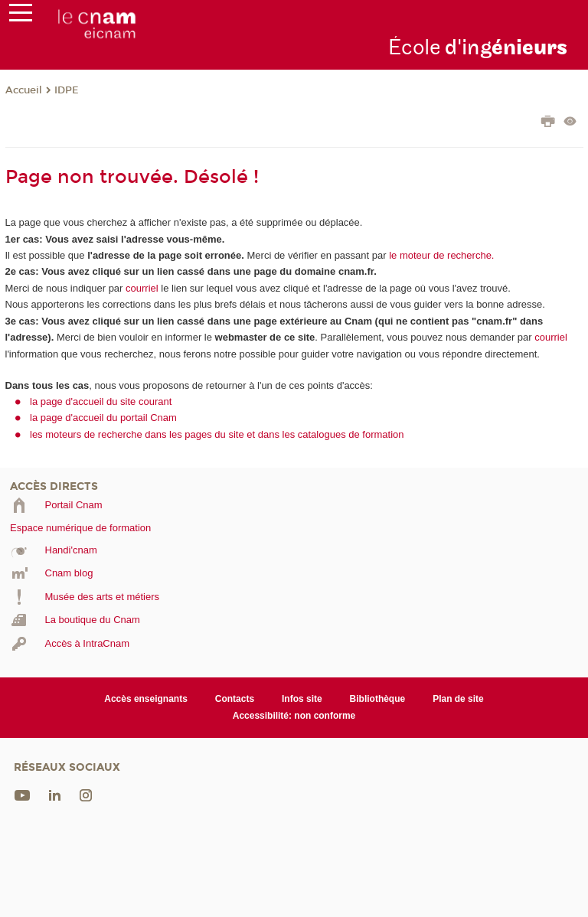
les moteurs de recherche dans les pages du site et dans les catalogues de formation (217, 434)
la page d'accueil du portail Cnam (103, 418)
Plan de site (458, 699)
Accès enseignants (146, 699)
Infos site (302, 699)
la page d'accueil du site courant (101, 401)
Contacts (235, 699)
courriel (142, 288)
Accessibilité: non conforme (294, 716)
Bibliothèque (378, 699)
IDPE (67, 90)
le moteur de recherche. (441, 255)
